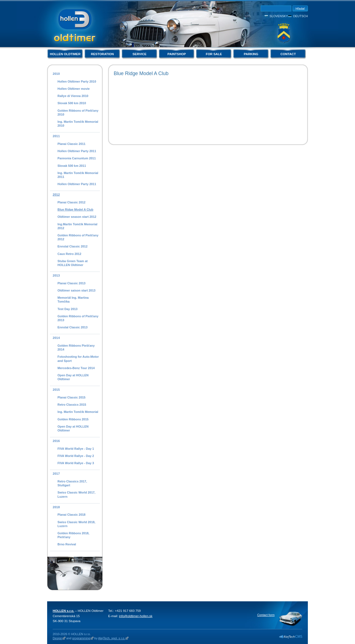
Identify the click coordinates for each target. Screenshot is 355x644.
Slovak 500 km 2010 (72, 103)
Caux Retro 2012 (69, 254)
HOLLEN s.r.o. (63, 611)
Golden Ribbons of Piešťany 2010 (78, 113)
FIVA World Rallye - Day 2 (76, 456)
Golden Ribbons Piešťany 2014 (76, 347)
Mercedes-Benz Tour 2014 (76, 368)
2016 (56, 441)
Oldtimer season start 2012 (77, 217)
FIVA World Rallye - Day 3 (76, 463)
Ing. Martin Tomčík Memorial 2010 (78, 124)
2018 (56, 507)
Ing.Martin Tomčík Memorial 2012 (77, 226)
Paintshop (177, 54)
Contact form (266, 615)
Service (140, 54)
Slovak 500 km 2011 (72, 166)
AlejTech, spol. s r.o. (112, 638)
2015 (56, 390)
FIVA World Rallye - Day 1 (76, 449)
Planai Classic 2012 (71, 202)
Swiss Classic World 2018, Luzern (76, 524)
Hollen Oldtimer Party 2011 (77, 151)
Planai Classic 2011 (71, 144)
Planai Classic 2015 (71, 397)
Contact (288, 54)
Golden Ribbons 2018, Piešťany (73, 535)
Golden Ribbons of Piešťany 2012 (78, 237)
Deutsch (301, 16)
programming (81, 638)
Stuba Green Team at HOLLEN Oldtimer (73, 263)
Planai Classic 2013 (71, 283)
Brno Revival (67, 544)
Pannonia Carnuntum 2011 (77, 158)
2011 (56, 136)
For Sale (214, 54)
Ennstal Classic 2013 (72, 327)
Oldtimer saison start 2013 (76, 290)
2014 (56, 338)
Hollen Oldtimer (65, 54)
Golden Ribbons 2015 (73, 419)
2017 (56, 474)
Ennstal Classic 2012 (72, 246)
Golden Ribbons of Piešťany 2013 (78, 318)
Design (57, 638)
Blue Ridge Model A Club (75, 209)
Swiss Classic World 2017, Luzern (76, 494)
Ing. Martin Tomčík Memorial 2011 (78, 175)
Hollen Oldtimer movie (73, 89)
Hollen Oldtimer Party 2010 (77, 81)
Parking (251, 54)
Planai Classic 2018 (71, 515)
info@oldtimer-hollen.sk (136, 616)
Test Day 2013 (67, 309)
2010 (56, 74)
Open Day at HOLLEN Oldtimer (73, 377)
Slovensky (279, 16)
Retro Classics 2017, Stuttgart (72, 483)
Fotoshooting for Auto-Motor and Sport (78, 359)
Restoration (102, 54)
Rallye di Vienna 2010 (73, 96)
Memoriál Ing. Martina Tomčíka (73, 300)
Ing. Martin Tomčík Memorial (78, 412)
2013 (56, 275)
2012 (56, 195)
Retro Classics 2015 (72, 405)
